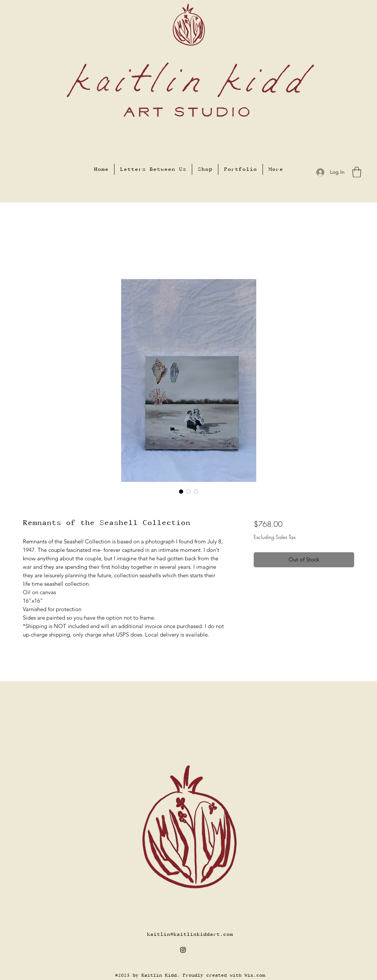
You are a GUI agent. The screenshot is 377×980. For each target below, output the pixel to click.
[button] (357, 172)
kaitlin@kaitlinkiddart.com (190, 935)
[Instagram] (183, 950)
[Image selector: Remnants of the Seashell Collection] (181, 491)
